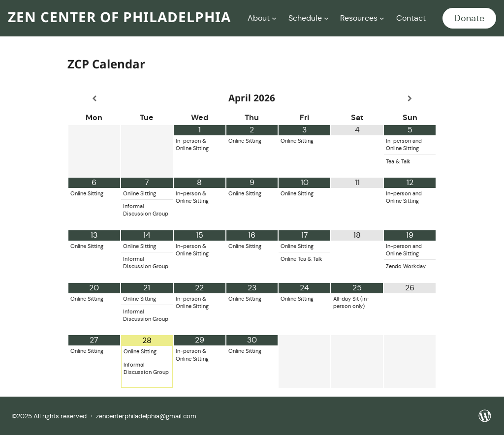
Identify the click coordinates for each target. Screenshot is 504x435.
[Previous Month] (94, 99)
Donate (469, 18)
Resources (359, 18)
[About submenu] (274, 18)
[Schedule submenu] (326, 18)
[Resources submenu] (382, 18)
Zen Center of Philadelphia (119, 18)
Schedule (305, 18)
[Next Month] (410, 99)
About (259, 18)
